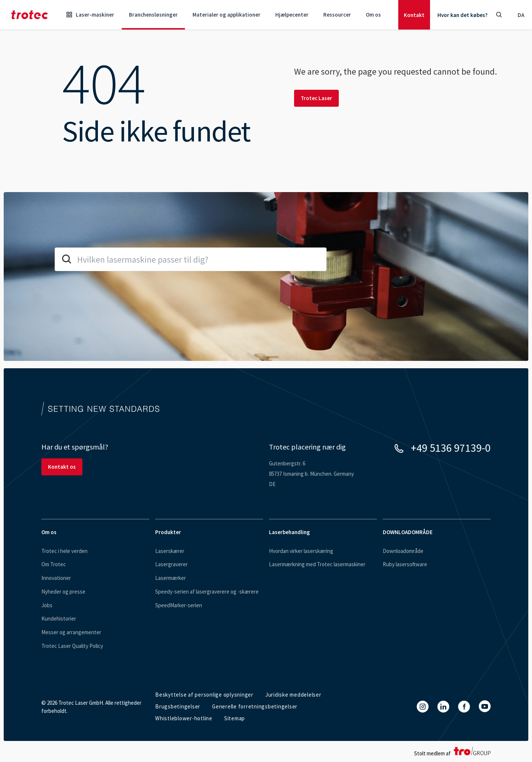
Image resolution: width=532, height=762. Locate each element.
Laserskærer (170, 551)
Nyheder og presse (63, 592)
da (521, 15)
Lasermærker (170, 578)
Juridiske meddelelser (293, 695)
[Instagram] (423, 707)
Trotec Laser (316, 98)
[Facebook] (464, 707)
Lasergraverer (171, 564)
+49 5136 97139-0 (451, 448)
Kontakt (414, 15)
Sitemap (235, 718)
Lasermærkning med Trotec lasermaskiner (317, 564)
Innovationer (56, 578)
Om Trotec (54, 564)
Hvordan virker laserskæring (301, 551)
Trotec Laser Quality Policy (72, 646)
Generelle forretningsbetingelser (255, 706)
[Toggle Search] (499, 15)
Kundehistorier (59, 619)
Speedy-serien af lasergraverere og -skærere (207, 592)
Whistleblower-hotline (184, 718)
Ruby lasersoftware (405, 564)
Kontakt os (62, 467)
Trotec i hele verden (64, 551)
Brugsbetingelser (178, 706)
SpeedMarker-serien (179, 605)
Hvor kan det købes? (463, 15)
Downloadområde (403, 551)
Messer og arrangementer (71, 632)
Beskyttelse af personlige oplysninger (204, 695)
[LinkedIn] (443, 707)
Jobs (47, 605)
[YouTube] (485, 706)
